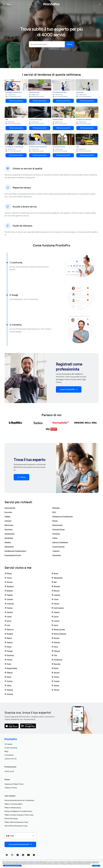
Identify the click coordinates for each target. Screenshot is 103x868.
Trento (55, 677)
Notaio (55, 521)
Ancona (9, 582)
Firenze (9, 608)
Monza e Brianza (59, 634)
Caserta (56, 595)
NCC (54, 512)
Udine (8, 686)
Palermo (56, 642)
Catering (8, 521)
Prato (8, 664)
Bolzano (9, 591)
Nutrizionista (57, 525)
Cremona (9, 604)
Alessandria (57, 578)
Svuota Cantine (58, 547)
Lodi (7, 625)
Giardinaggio (9, 534)
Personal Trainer (59, 529)
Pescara (56, 651)
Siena (8, 677)
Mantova (9, 630)
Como (55, 599)
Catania (9, 599)
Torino (8, 578)
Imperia (56, 612)
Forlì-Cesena (58, 608)
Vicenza (9, 694)
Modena (9, 634)
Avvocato (8, 512)
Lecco (8, 621)
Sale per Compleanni (60, 542)
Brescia (55, 591)
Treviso (9, 681)
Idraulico (8, 542)
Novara (55, 638)
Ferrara (55, 604)
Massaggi (56, 508)
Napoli (8, 638)
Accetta (96, 866)
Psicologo (56, 534)
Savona (55, 673)
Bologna (56, 586)
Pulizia (55, 538)
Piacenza (9, 655)
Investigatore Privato (13, 555)
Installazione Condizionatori (15, 551)
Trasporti (56, 551)
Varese (55, 686)
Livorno (55, 621)
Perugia (9, 651)
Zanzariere (57, 555)
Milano (8, 573)
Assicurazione (10, 508)
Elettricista (9, 525)
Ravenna (56, 664)
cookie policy (30, 863)
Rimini (55, 668)
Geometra (8, 529)
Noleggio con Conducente (63, 517)
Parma (8, 647)
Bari (54, 582)
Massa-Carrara (58, 630)
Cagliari (9, 595)
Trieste (55, 681)
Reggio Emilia (11, 668)
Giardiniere (9, 538)
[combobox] (20, 836)
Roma (55, 573)
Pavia (55, 647)
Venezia (9, 690)
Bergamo (9, 586)
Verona (55, 690)
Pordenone (57, 660)
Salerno (9, 673)
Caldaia (7, 517)
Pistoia (8, 660)
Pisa (54, 655)
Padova (9, 642)
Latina (8, 617)
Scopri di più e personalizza (12, 866)
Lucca (55, 625)
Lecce (55, 617)
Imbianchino (9, 547)
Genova (9, 612)
